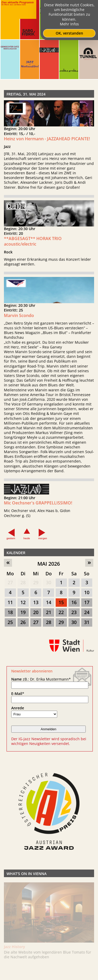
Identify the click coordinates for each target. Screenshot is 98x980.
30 (49, 582)
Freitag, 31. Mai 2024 (26, 94)
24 (87, 612)
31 (87, 622)
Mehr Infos (69, 24)
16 (74, 602)
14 (49, 602)
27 (10, 582)
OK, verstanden (69, 33)
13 (36, 602)
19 (23, 612)
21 (49, 612)
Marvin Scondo (19, 319)
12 (23, 602)
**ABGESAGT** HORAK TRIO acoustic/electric (33, 245)
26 (23, 622)
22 (61, 612)
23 (74, 612)
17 (87, 602)
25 (10, 622)
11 (10, 602)
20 (36, 612)
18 (10, 612)
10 (87, 592)
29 (36, 582)
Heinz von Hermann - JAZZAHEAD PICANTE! (47, 139)
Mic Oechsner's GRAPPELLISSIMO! (38, 506)
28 (23, 582)
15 (61, 602)
